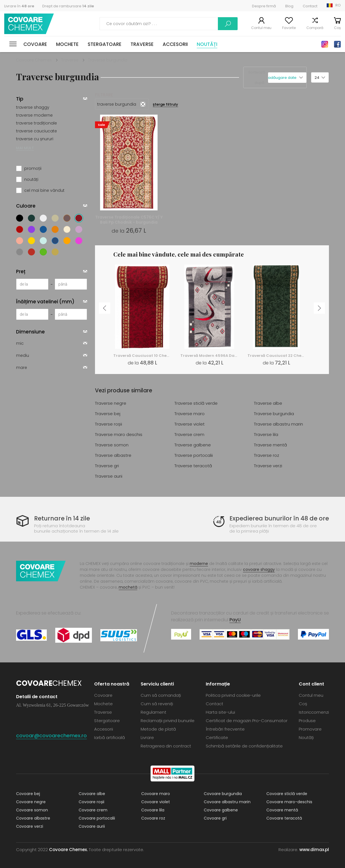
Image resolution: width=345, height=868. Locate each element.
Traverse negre (111, 403)
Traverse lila (266, 434)
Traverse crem (189, 434)
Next (319, 308)
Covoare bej (28, 794)
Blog (289, 6)
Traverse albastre (113, 455)
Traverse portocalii (194, 455)
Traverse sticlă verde (196, 403)
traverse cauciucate (37, 131)
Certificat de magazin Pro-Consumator (247, 721)
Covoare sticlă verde (287, 794)
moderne (199, 564)
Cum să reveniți (157, 704)
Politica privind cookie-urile (233, 695)
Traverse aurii (109, 476)
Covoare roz (153, 818)
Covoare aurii (92, 826)
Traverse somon (112, 445)
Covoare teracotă (284, 818)
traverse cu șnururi (35, 139)
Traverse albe (268, 403)
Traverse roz (267, 455)
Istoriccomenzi (314, 712)
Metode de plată (158, 729)
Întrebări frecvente (225, 729)
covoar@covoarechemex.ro (51, 735)
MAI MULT (25, 148)
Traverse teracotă (193, 466)
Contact (310, 6)
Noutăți (207, 44)
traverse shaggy (33, 107)
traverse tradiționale (37, 123)
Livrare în (19, 6)
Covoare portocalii (97, 818)
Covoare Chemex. (68, 850)
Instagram (325, 44)
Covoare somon (32, 810)
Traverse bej (108, 414)
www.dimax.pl (314, 850)
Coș (337, 28)
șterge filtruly (165, 104)
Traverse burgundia (274, 414)
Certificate (217, 737)
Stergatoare (105, 44)
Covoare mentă (282, 810)
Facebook (337, 44)
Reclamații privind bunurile (168, 721)
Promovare (310, 729)
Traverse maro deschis (119, 434)
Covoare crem (93, 810)
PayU (235, 620)
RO (338, 5)
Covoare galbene (221, 810)
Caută (228, 24)
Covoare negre (31, 802)
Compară (315, 28)
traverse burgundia (117, 104)
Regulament (153, 712)
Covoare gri (215, 818)
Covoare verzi (30, 826)
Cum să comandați (161, 695)
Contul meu (261, 28)
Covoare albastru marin (227, 802)
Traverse (142, 44)
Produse (307, 721)
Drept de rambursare (68, 6)
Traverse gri (107, 466)
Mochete (67, 44)
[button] (287, 78)
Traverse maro (190, 414)
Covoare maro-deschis (289, 802)
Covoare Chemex (29, 24)
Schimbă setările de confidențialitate (244, 746)
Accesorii (175, 44)
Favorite (289, 28)
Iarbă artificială (110, 737)
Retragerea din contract (166, 746)
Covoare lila (153, 810)
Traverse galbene (193, 445)
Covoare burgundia (223, 794)
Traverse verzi (268, 466)
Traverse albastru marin (278, 424)
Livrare (147, 737)
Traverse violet (190, 424)
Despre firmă (264, 6)
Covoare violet (156, 802)
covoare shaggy (259, 569)
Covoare (35, 44)
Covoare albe (92, 794)
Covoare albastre (33, 818)
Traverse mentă (270, 445)
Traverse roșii (109, 424)
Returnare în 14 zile (62, 518)
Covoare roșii (91, 802)
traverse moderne (34, 115)
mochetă (128, 587)
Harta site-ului (220, 712)
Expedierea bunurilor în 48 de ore (279, 518)
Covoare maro (156, 794)
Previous (105, 308)
